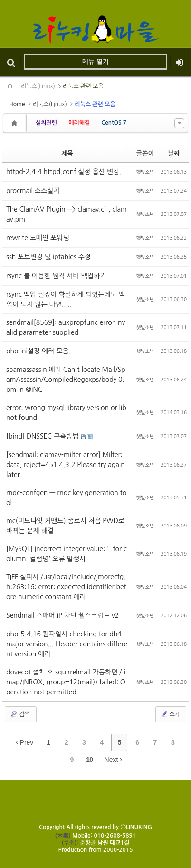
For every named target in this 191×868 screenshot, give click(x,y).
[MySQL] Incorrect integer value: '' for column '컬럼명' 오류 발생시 (67, 554)
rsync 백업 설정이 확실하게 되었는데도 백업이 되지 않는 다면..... (66, 299)
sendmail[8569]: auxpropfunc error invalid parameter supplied (66, 327)
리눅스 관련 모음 (83, 86)
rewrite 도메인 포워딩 (38, 238)
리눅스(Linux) (38, 86)
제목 (67, 153)
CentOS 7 (114, 123)
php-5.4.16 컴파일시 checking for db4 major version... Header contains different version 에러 (67, 644)
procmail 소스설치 (33, 191)
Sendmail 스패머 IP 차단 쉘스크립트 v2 (62, 615)
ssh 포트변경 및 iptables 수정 (48, 257)
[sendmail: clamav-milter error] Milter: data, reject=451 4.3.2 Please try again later (66, 465)
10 (89, 760)
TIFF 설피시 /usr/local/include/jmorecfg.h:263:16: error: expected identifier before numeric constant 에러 (66, 587)
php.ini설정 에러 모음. (38, 351)
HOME (10, 86)
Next (114, 760)
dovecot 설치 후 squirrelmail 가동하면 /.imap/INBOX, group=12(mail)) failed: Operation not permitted (66, 682)
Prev (25, 742)
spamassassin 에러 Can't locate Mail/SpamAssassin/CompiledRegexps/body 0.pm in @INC (66, 380)
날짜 (174, 153)
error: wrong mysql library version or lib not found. (66, 413)
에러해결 (79, 123)
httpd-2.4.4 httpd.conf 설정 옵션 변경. (64, 172)
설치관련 (46, 123)
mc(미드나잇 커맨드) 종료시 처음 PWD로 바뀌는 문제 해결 (65, 526)
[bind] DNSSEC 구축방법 (43, 436)
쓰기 (170, 714)
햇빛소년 (145, 172)
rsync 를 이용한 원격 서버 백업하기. (57, 276)
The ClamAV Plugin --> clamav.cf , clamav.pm (67, 214)
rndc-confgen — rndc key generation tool (66, 498)
